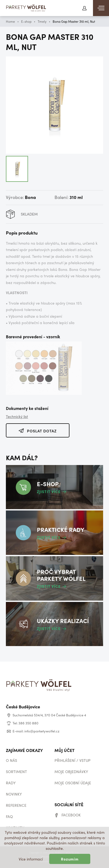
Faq (9, 816)
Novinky (14, 794)
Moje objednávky (71, 771)
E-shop (26, 21)
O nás (11, 760)
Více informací (31, 859)
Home (10, 21)
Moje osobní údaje (73, 783)
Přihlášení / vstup (73, 760)
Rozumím (70, 859)
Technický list (17, 416)
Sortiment (16, 771)
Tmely (42, 21)
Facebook (71, 815)
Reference (16, 805)
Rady (11, 783)
